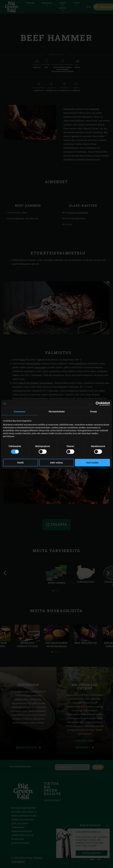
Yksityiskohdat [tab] (57, 411)
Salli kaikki (92, 463)
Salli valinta (56, 463)
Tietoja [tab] (93, 411)
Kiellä (20, 463)
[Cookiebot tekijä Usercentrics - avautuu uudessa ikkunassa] (98, 404)
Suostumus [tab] (20, 411)
